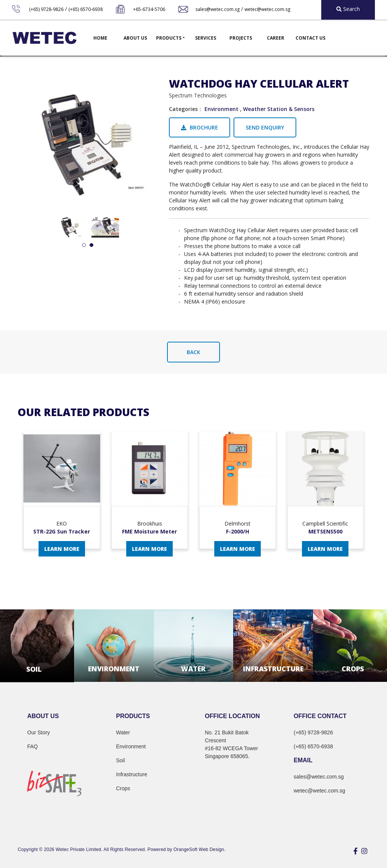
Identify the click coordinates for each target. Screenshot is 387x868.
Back (193, 352)
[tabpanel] (70, 227)
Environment (221, 109)
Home (100, 38)
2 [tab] (91, 245)
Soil (120, 760)
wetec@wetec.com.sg (267, 9)
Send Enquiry (265, 127)
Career (276, 38)
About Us (135, 38)
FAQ (33, 746)
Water (123, 732)
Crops (123, 788)
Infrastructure (132, 774)
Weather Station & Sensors (279, 109)
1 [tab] (84, 245)
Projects (241, 38)
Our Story (39, 732)
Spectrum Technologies (198, 95)
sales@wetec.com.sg (217, 9)
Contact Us (310, 38)
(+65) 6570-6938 (86, 9)
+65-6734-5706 (149, 9)
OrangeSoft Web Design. (199, 849)
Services (206, 38)
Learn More (62, 549)
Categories (183, 109)
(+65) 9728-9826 (46, 9)
